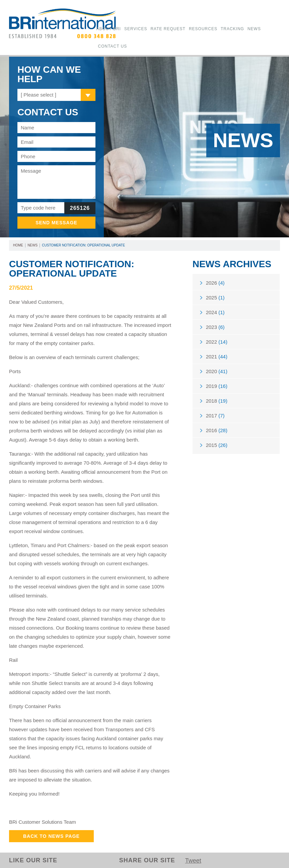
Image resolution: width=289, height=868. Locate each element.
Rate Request (168, 29)
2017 (215, 416)
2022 (217, 342)
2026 (215, 283)
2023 (215, 327)
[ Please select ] (39, 95)
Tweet (193, 861)
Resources (203, 29)
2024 (215, 312)
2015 (217, 445)
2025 (215, 298)
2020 (217, 371)
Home (18, 245)
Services (136, 29)
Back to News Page (51, 836)
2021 (217, 357)
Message (56, 182)
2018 (217, 401)
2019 (217, 386)
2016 (217, 430)
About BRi (108, 29)
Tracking (232, 29)
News (254, 29)
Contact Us (112, 46)
